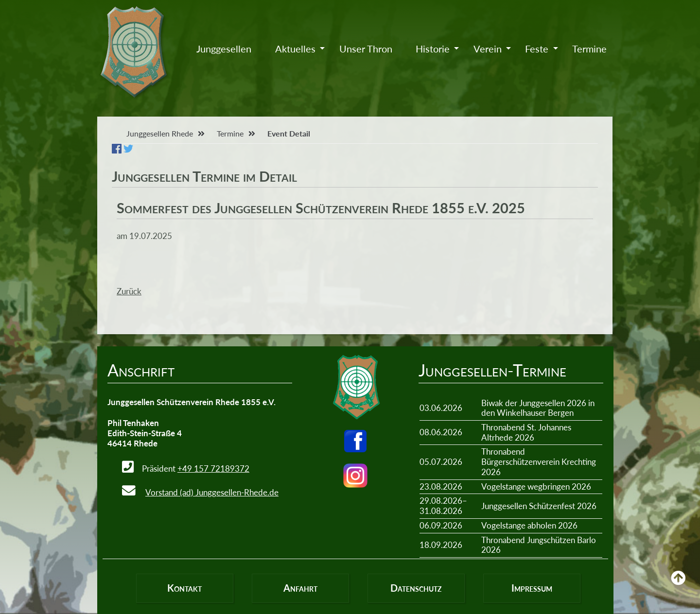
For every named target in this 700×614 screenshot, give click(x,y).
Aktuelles (295, 49)
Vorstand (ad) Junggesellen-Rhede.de (212, 492)
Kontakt (184, 588)
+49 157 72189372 (213, 469)
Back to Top (678, 585)
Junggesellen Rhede (160, 133)
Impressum (532, 588)
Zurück (129, 291)
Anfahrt (300, 588)
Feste (537, 49)
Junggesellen (224, 49)
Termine (589, 49)
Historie (433, 49)
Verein (488, 49)
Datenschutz (416, 588)
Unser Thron (366, 49)
